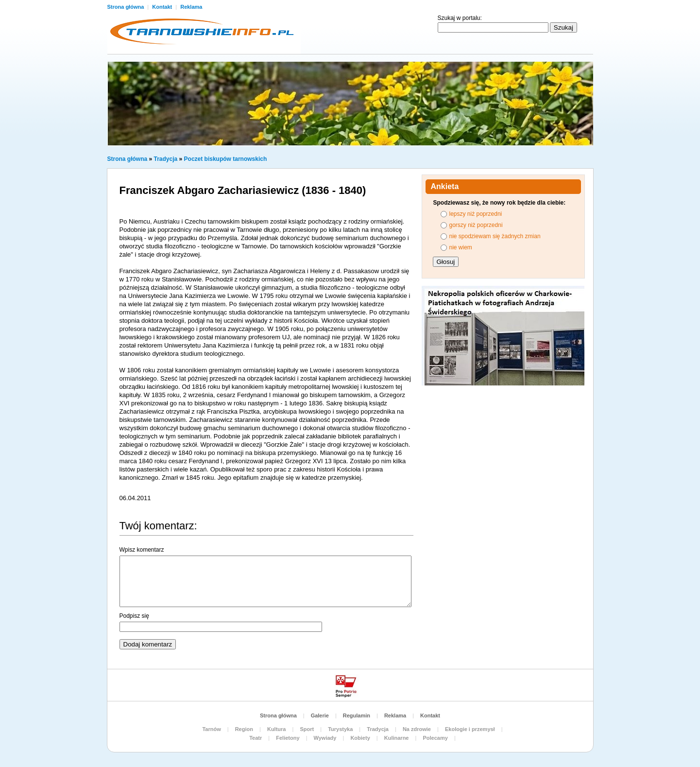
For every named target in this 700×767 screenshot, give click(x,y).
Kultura (277, 729)
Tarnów (211, 729)
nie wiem (461, 247)
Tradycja (166, 159)
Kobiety (360, 738)
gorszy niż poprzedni (476, 225)
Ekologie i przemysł (470, 729)
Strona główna (127, 7)
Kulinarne (397, 738)
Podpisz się (134, 616)
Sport (307, 729)
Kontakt (163, 7)
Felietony (288, 738)
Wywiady (325, 738)
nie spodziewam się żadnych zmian (495, 236)
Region (244, 729)
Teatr (256, 738)
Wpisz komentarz (142, 550)
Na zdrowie (417, 729)
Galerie (320, 715)
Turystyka (340, 729)
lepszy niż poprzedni (476, 214)
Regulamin (357, 715)
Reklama (191, 7)
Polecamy (435, 738)
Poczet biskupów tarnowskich (226, 159)
